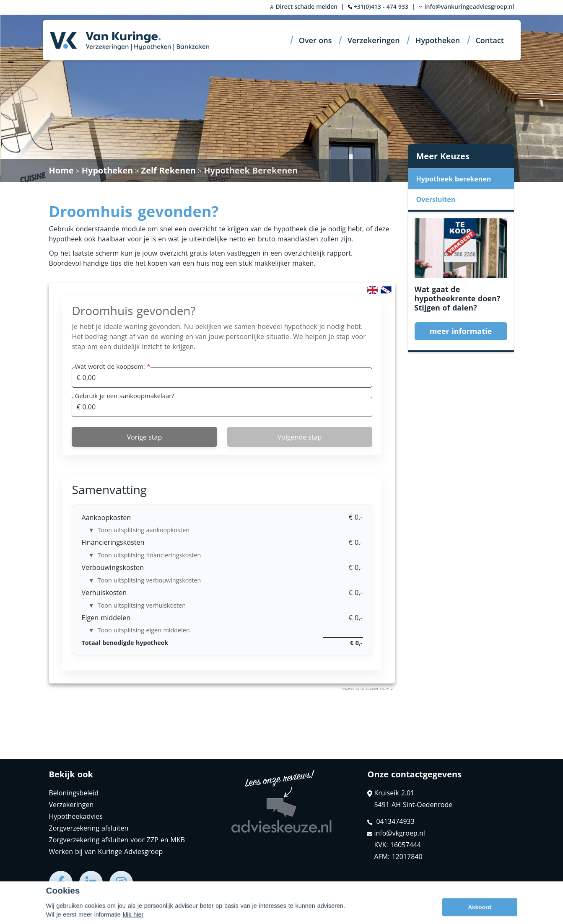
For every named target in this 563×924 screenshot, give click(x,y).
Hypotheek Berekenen (251, 170)
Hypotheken (438, 40)
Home (61, 170)
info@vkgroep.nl (396, 833)
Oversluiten (436, 199)
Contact (489, 40)
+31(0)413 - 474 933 (381, 6)
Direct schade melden (304, 6)
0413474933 (391, 821)
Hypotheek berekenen (454, 179)
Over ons (315, 40)
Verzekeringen (374, 40)
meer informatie (461, 331)
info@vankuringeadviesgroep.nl (466, 6)
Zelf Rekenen (169, 170)
